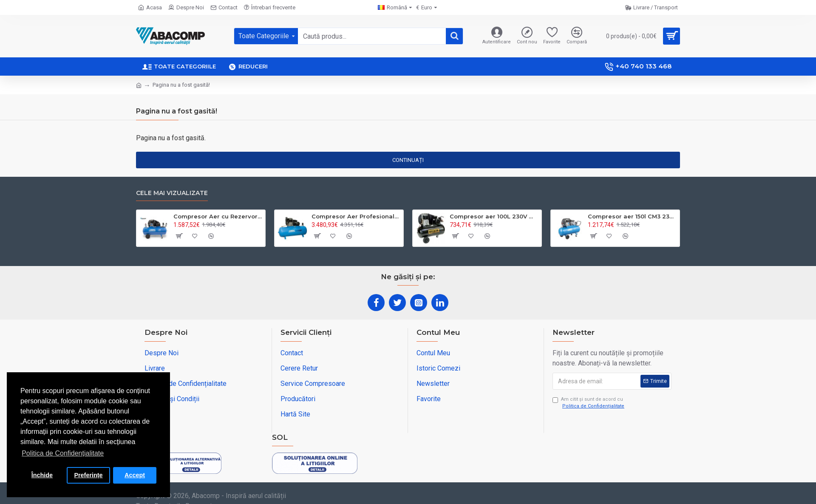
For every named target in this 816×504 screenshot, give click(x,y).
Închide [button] (42, 475)
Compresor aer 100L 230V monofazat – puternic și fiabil (494, 216)
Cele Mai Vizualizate (172, 193)
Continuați (408, 160)
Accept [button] (135, 475)
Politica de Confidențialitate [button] (63, 453)
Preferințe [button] (88, 475)
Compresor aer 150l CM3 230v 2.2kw (632, 216)
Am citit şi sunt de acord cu (589, 403)
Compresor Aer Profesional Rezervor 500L (356, 216)
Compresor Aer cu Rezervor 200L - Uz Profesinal (218, 216)
